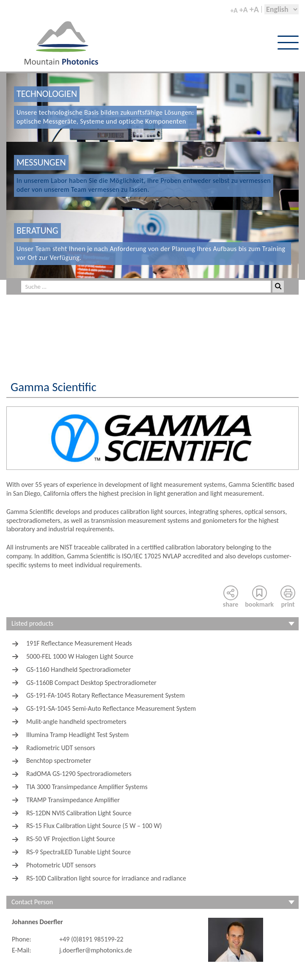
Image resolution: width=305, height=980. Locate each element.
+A (234, 11)
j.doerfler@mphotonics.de (96, 950)
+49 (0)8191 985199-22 (91, 939)
